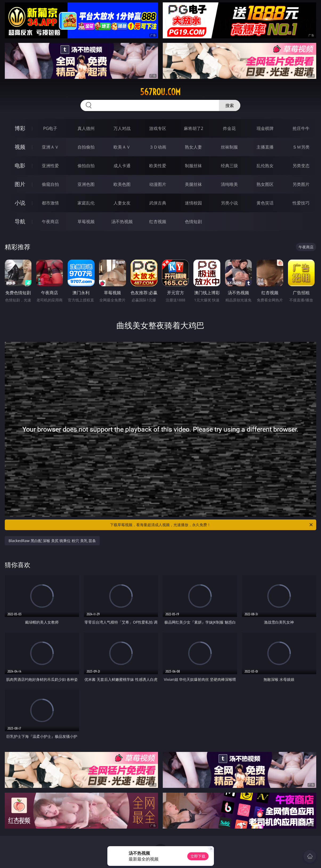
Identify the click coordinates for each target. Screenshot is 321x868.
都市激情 (50, 203)
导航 (20, 221)
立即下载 (198, 856)
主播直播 (265, 147)
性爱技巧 (301, 203)
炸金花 (229, 128)
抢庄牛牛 (301, 128)
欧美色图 (122, 184)
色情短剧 (193, 222)
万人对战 (122, 128)
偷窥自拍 (50, 184)
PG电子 (50, 128)
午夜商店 (50, 222)
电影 (20, 165)
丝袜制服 (229, 147)
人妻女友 (122, 203)
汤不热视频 (122, 222)
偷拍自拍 (86, 166)
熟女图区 (265, 184)
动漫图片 (158, 184)
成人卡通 (122, 166)
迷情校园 (193, 203)
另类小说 (229, 203)
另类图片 (301, 184)
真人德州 (86, 128)
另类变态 (301, 166)
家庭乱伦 (86, 203)
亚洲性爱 (50, 166)
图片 (20, 184)
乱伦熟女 (265, 166)
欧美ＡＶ (122, 147)
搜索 (230, 105)
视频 (20, 147)
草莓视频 (86, 222)
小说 (20, 203)
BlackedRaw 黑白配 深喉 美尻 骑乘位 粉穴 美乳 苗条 (52, 541)
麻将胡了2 (194, 128)
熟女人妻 (193, 147)
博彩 (20, 128)
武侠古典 (158, 203)
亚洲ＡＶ (50, 147)
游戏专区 (158, 128)
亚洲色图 (86, 184)
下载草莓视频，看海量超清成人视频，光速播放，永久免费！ (212, 525)
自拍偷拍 (86, 147)
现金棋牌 (265, 128)
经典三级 (229, 166)
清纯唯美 (229, 184)
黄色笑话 (265, 203)
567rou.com (160, 92)
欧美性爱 (158, 166)
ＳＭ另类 (301, 147)
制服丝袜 (193, 166)
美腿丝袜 (193, 184)
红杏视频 (158, 222)
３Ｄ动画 (158, 147)
